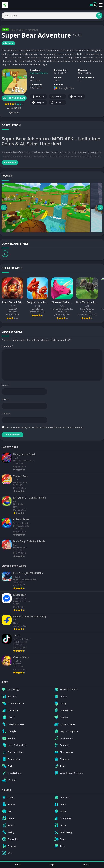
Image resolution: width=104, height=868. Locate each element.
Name (5, 385)
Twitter (56, 97)
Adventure (33, 30)
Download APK (14, 98)
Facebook (38, 97)
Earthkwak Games (39, 73)
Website (6, 413)
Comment (7, 346)
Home (14, 30)
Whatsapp (57, 103)
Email (5, 399)
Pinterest (76, 97)
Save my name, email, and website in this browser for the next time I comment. (44, 428)
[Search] (52, 16)
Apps (52, 864)
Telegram (38, 103)
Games (22, 30)
